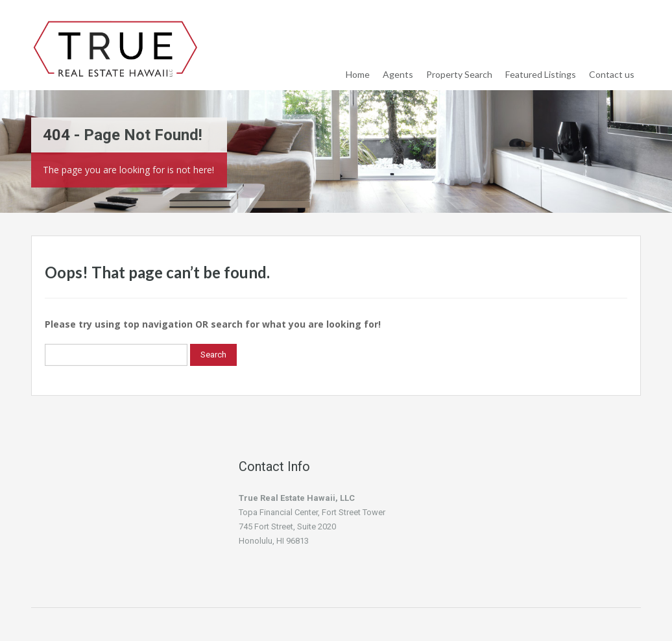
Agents (398, 74)
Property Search (459, 74)
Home (358, 74)
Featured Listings (541, 74)
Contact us (612, 74)
